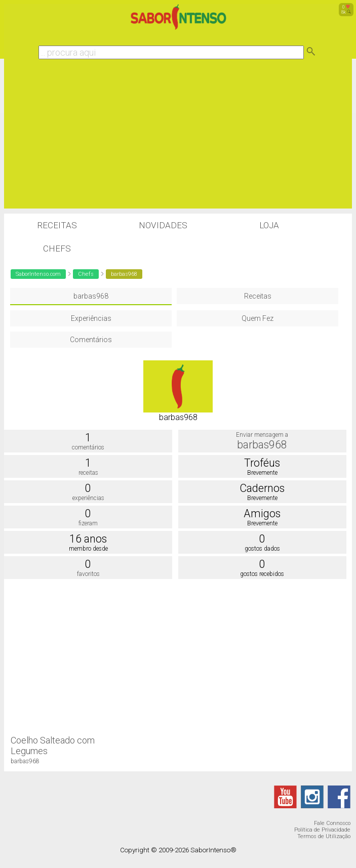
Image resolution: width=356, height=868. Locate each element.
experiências (88, 498)
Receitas (57, 225)
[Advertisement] (178, 138)
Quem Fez (258, 318)
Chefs (57, 249)
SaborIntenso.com (38, 274)
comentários (88, 447)
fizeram (88, 523)
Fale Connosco (332, 823)
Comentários (91, 340)
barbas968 (91, 296)
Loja (269, 225)
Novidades (163, 225)
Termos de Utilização (324, 836)
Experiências (91, 318)
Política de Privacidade (322, 830)
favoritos (88, 574)
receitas (88, 473)
